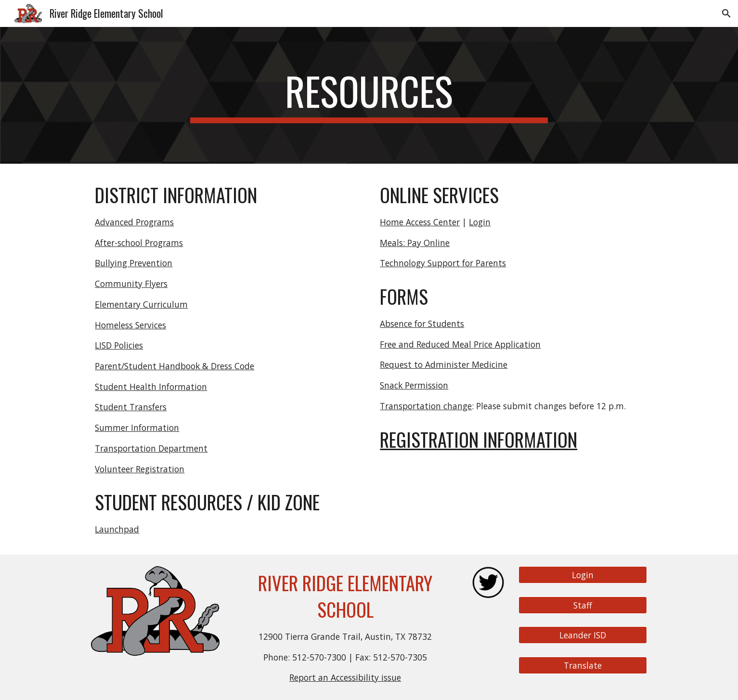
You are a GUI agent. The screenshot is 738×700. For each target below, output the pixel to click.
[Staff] (583, 605)
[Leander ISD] (583, 635)
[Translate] (583, 666)
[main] (369, 95)
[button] (726, 13)
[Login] (583, 575)
